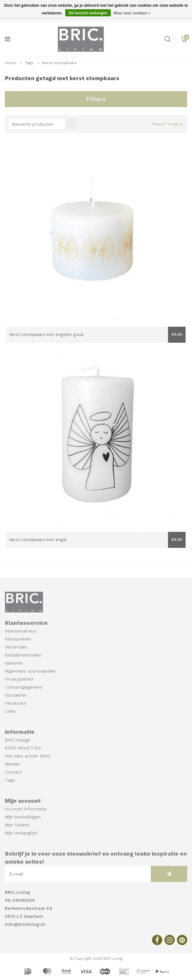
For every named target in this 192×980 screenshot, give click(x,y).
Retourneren (18, 639)
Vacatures (15, 703)
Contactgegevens (23, 687)
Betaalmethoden (23, 655)
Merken (12, 764)
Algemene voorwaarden (30, 671)
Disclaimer (16, 695)
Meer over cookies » (132, 13)
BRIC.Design (18, 740)
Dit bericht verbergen (88, 13)
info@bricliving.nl (25, 924)
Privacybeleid (19, 679)
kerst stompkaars (60, 63)
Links (10, 711)
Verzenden (16, 647)
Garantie (14, 663)
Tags (29, 63)
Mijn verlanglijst (21, 833)
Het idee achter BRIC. (28, 756)
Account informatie (26, 809)
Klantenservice (20, 631)
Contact (13, 772)
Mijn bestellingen (23, 817)
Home (10, 63)
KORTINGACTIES (23, 748)
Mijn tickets (17, 825)
